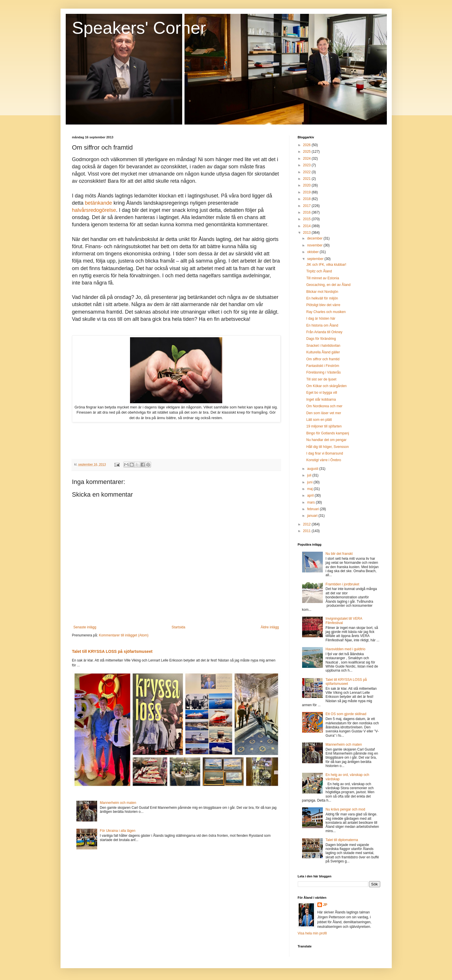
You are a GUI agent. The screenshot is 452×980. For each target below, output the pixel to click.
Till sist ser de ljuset (321, 379)
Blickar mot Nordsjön (322, 292)
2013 (307, 233)
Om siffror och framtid (323, 359)
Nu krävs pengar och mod (345, 809)
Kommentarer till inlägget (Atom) (124, 635)
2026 (307, 145)
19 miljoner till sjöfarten (324, 426)
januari (313, 516)
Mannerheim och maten (118, 803)
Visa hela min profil (312, 933)
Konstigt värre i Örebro (324, 460)
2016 (307, 212)
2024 (307, 159)
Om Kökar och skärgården (326, 386)
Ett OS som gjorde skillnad (346, 714)
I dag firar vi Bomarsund (324, 453)
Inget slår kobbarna (321, 399)
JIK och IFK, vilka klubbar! (326, 265)
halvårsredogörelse (94, 210)
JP (325, 905)
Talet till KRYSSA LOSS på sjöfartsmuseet (112, 651)
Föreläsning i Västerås (323, 372)
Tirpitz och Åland (319, 271)
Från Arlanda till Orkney (324, 332)
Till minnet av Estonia (323, 278)
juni (310, 482)
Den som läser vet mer (324, 413)
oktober (313, 252)
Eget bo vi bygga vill (322, 393)
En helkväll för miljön (322, 298)
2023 (307, 165)
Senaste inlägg (85, 627)
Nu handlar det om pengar (326, 440)
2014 (307, 226)
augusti (313, 469)
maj (310, 489)
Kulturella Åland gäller (323, 352)
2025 (307, 152)
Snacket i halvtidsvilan (323, 346)
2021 (307, 179)
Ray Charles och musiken (326, 312)
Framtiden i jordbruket (342, 584)
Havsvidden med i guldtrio (345, 649)
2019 (307, 192)
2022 (307, 172)
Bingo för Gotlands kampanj (327, 433)
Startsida (178, 627)
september (316, 259)
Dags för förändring (321, 339)
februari (313, 509)
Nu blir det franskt (339, 554)
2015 (307, 219)
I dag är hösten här (321, 318)
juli (310, 475)
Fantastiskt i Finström (323, 366)
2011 (307, 531)
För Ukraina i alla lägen (117, 831)
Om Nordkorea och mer (324, 406)
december (315, 238)
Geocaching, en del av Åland (328, 285)
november (315, 245)
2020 (307, 185)
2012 (307, 524)
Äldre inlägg (270, 627)
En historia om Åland (322, 325)
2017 (307, 206)
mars (311, 502)
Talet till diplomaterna (342, 840)
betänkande (99, 203)
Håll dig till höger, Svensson (327, 447)
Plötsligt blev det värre (323, 305)
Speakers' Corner (139, 28)
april (311, 495)
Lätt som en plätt (319, 420)
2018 (307, 199)
